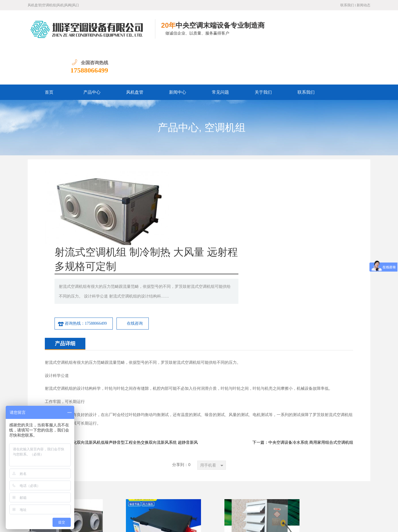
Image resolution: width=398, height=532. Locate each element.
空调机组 (225, 91)
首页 (49, 55)
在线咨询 (265, 212)
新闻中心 (178, 55)
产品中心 (92, 55)
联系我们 (347, 5)
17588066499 (351, 33)
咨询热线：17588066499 (212, 212)
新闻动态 (363, 5)
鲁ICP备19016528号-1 (105, 523)
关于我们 (263, 55)
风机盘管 (135, 55)
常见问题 (220, 55)
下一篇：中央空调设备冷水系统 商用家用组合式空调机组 (303, 331)
